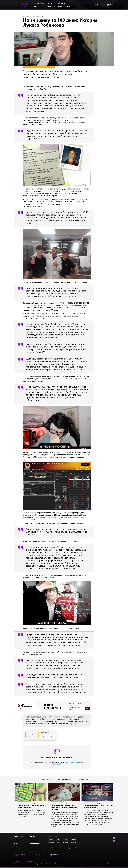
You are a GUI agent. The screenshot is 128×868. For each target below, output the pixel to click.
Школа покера (35, 844)
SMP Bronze (53, 848)
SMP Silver (62, 848)
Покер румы (18, 836)
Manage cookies (19, 861)
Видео (16, 844)
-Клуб (33, 840)
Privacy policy (29, 861)
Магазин (33, 836)
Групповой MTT (72, 848)
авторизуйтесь (74, 762)
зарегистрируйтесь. (57, 764)
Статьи (16, 840)
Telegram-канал (53, 717)
